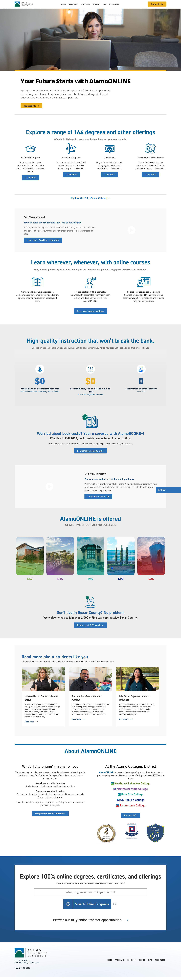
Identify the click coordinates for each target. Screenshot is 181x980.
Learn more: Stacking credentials (43, 240)
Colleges (86, 4)
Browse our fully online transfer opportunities (91, 920)
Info (104, 4)
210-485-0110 (24, 968)
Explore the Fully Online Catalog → (90, 198)
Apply (162, 490)
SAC (151, 579)
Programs (74, 4)
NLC (30, 579)
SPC (121, 579)
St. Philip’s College (132, 800)
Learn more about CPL (98, 497)
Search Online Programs (92, 904)
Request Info (157, 4)
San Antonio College (132, 805)
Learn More (31, 178)
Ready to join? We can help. (91, 625)
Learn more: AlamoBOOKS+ (90, 451)
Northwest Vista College (132, 789)
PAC (90, 579)
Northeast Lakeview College (132, 783)
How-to (96, 4)
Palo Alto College (132, 794)
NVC (60, 579)
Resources (114, 4)
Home (64, 4)
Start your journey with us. (91, 311)
